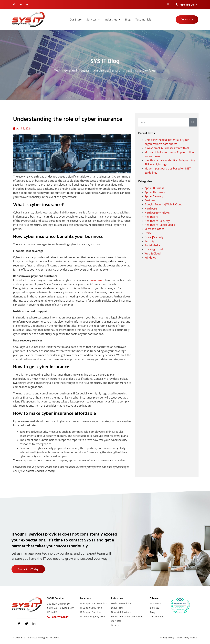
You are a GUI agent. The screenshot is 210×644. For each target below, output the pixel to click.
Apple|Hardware (155, 192)
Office (148, 233)
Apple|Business (154, 188)
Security (150, 241)
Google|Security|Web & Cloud (163, 204)
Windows (150, 258)
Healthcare (151, 217)
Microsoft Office (154, 229)
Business (150, 200)
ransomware (97, 280)
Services (93, 20)
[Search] (193, 122)
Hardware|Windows (157, 213)
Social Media (152, 245)
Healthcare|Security (157, 221)
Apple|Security (154, 196)
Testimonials (143, 20)
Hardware (151, 209)
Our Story (76, 20)
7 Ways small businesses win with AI (167, 148)
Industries (112, 20)
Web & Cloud (153, 253)
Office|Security (154, 237)
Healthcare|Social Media (160, 225)
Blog (128, 20)
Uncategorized (154, 249)
